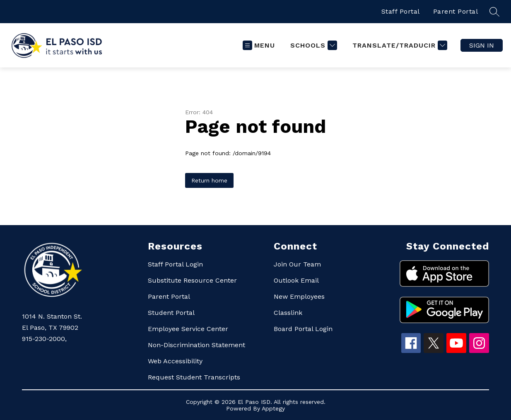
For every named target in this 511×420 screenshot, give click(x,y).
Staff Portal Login (175, 264)
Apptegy (273, 408)
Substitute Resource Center (192, 280)
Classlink (288, 313)
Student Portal (171, 313)
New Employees (299, 296)
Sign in (482, 45)
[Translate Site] (399, 45)
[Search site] (494, 12)
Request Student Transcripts (194, 377)
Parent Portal (456, 11)
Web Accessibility (175, 361)
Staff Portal (401, 11)
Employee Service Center (188, 329)
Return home (209, 180)
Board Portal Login (303, 329)
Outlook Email (296, 280)
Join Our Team (297, 264)
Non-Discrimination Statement (196, 345)
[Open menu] (259, 45)
